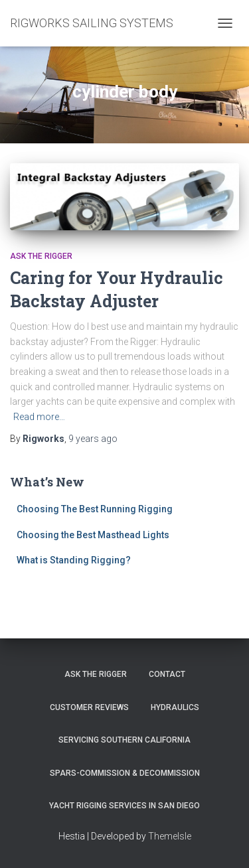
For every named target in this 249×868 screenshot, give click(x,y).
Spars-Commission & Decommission (125, 773)
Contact (167, 674)
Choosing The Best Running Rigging (95, 509)
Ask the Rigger (41, 256)
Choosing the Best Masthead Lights (93, 535)
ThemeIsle (170, 836)
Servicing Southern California (124, 740)
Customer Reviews (89, 707)
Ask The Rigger (96, 674)
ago (93, 439)
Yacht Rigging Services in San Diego (124, 806)
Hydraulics (175, 707)
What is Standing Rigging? (74, 560)
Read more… (39, 417)
